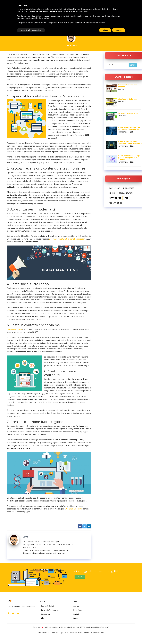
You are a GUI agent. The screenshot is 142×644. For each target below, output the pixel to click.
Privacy (76, 618)
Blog (43, 618)
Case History (114, 188)
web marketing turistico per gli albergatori (67, 239)
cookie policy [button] (83, 11)
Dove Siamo (78, 610)
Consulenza (45, 614)
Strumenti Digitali (47, 606)
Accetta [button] (119, 30)
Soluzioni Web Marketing (50, 610)
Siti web (112, 193)
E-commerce (128, 188)
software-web (115, 198)
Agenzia (76, 606)
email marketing (15, 329)
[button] (124, 5)
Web (127, 198)
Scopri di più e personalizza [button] (31, 30)
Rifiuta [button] (105, 30)
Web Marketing (115, 203)
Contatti (76, 614)
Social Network (126, 193)
